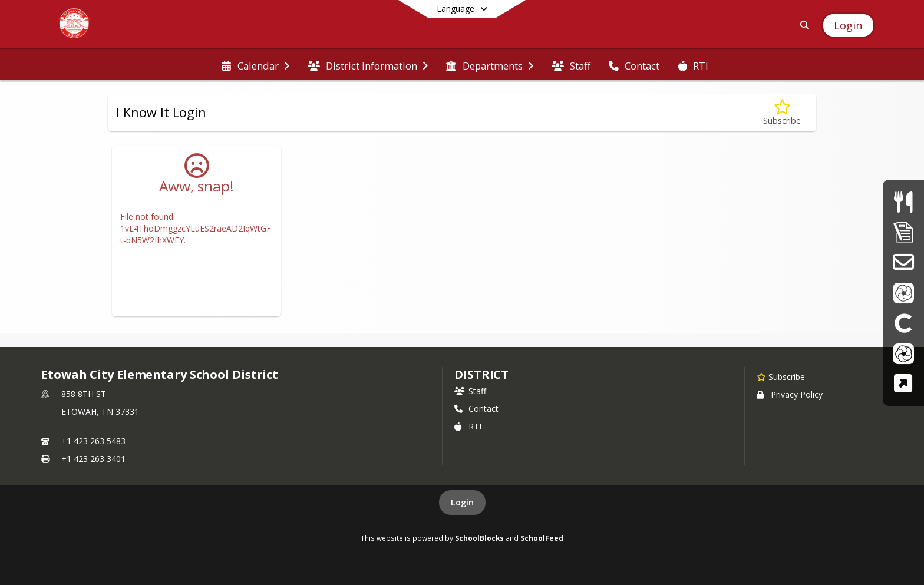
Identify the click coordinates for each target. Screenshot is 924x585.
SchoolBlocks (479, 538)
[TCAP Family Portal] (903, 383)
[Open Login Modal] (848, 25)
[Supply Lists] (903, 232)
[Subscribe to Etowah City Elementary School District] (781, 376)
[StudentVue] (903, 353)
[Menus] (903, 202)
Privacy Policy (790, 394)
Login (462, 502)
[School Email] (903, 262)
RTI (468, 426)
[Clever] (903, 323)
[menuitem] (255, 65)
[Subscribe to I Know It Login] (782, 113)
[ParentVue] (903, 292)
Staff (470, 391)
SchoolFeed (542, 538)
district (481, 374)
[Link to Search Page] (802, 25)
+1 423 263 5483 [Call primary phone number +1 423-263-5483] (93, 441)
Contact (476, 409)
